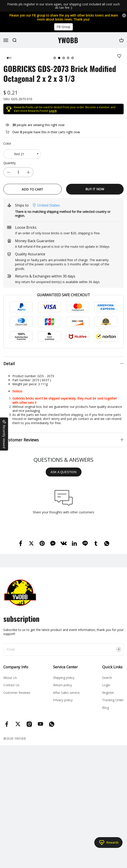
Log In (53, 111)
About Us (10, 678)
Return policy (62, 685)
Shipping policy (64, 678)
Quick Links (112, 667)
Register (108, 693)
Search (107, 678)
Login (106, 685)
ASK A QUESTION (63, 472)
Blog (105, 708)
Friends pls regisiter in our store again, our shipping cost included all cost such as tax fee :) (63, 6)
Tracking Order (113, 700)
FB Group (63, 27)
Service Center (65, 667)
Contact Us (11, 685)
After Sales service (66, 693)
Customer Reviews (17, 693)
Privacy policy (63, 700)
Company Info (16, 667)
